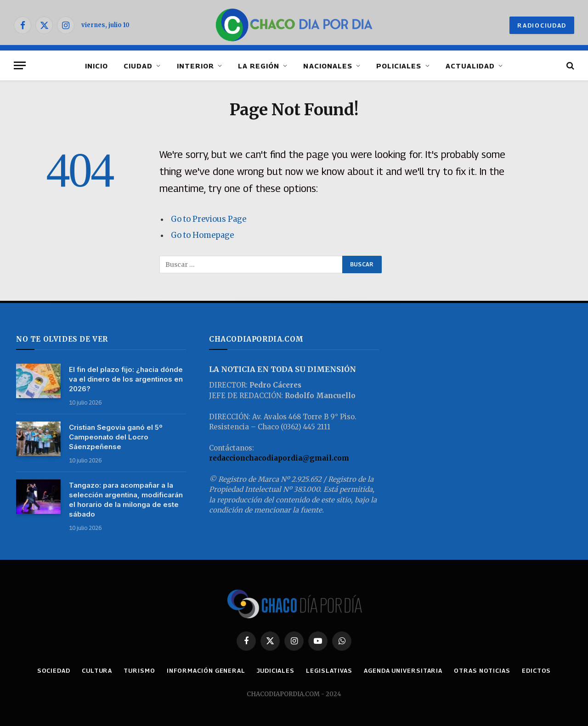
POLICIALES (399, 66)
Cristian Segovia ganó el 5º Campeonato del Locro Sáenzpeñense (116, 437)
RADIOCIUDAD (542, 25)
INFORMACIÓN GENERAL (206, 670)
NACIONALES (328, 66)
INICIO (96, 66)
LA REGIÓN (259, 66)
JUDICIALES (276, 670)
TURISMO (139, 670)
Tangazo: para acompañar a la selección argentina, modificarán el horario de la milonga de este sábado (126, 500)
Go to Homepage (202, 235)
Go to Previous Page (209, 219)
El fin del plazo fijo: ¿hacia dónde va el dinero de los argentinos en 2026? (126, 379)
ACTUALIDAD (470, 66)
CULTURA (97, 670)
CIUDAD (138, 66)
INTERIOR (195, 66)
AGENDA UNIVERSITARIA (403, 670)
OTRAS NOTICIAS (482, 670)
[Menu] (20, 65)
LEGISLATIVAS (329, 670)
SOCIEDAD (54, 670)
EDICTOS (536, 670)
